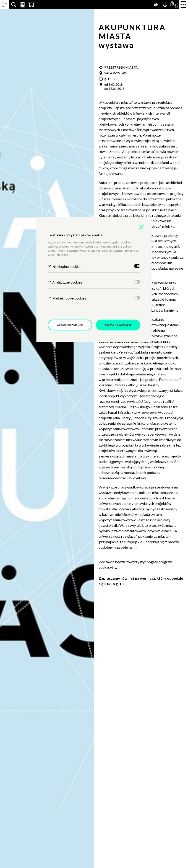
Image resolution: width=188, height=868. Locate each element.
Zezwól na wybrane (70, 325)
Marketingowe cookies (67, 298)
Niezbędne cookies (65, 266)
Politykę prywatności (113, 251)
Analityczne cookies (65, 282)
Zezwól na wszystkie (118, 325)
